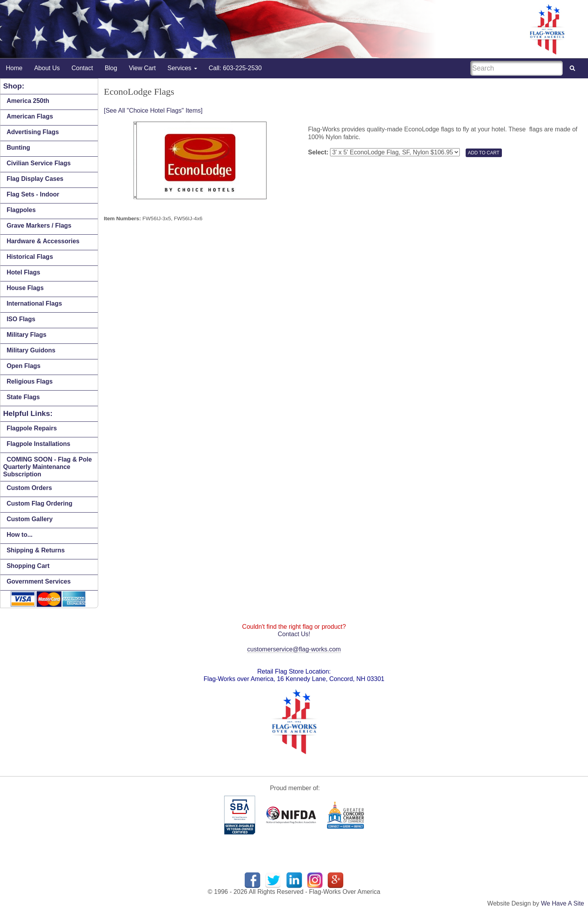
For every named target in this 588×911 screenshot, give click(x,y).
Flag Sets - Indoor (33, 194)
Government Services (39, 581)
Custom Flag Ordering (40, 503)
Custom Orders (29, 488)
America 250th (28, 101)
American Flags (30, 116)
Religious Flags (30, 381)
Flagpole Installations (39, 444)
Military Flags (26, 335)
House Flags (25, 288)
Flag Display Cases (35, 179)
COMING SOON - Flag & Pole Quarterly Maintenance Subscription (48, 467)
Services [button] (182, 68)
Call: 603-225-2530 (235, 68)
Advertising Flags (33, 132)
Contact (82, 68)
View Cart (142, 68)
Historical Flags (30, 257)
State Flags (23, 397)
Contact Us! (294, 634)
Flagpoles (21, 210)
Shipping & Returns (36, 550)
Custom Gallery (30, 519)
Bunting (18, 148)
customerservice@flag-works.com (294, 649)
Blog (111, 68)
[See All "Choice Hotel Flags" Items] (153, 111)
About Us (47, 68)
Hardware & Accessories (43, 241)
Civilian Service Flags (39, 163)
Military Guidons (31, 350)
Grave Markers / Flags (39, 226)
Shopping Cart (28, 566)
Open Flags (24, 366)
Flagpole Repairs (32, 428)
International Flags (34, 303)
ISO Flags (21, 319)
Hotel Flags (23, 272)
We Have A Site (562, 903)
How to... (20, 535)
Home (14, 68)
